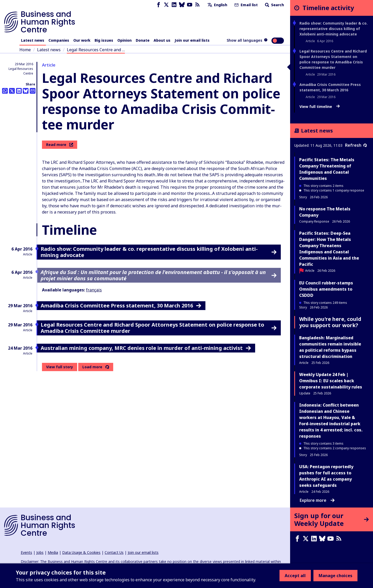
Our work (82, 40)
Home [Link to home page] (25, 50)
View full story (60, 367)
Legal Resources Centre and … (96, 50)
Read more (60, 145)
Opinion (124, 40)
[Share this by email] (33, 91)
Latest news (33, 40)
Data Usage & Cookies (81, 552)
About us (162, 40)
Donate (143, 40)
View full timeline (320, 107)
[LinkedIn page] (174, 5)
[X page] (166, 5)
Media (53, 552)
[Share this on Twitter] (12, 91)
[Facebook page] (159, 5)
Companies (59, 40)
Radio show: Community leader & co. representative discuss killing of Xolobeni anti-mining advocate (333, 29)
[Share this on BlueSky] (26, 91)
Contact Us (114, 552)
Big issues (104, 40)
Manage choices (335, 576)
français (94, 290)
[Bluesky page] (182, 5)
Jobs (40, 552)
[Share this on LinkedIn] (19, 91)
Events (26, 552)
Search (274, 5)
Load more (92, 367)
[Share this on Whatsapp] (5, 91)
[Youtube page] (190, 5)
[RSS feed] (197, 5)
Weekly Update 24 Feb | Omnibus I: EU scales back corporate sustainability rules (331, 381)
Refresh (356, 145)
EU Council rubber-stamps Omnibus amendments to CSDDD (326, 289)
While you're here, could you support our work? (330, 322)
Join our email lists (192, 40)
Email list (246, 5)
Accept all (295, 576)
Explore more (317, 500)
